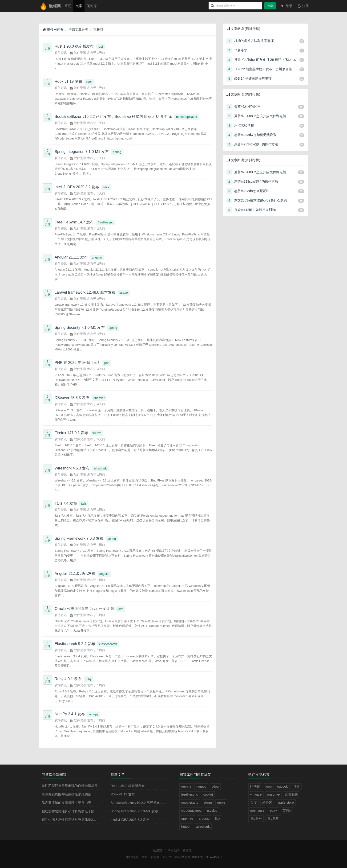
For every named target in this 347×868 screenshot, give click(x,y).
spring (117, 152)
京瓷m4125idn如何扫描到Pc (255, 210)
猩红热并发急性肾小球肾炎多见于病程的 (71, 811)
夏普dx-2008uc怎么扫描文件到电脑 (260, 116)
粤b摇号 (256, 819)
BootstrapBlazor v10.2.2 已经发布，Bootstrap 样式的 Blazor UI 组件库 (162, 803)
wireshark (100, 468)
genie (221, 802)
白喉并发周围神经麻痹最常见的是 (66, 794)
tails (84, 504)
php (107, 363)
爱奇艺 (267, 802)
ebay (273, 810)
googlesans (190, 802)
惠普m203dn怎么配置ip (251, 191)
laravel (124, 293)
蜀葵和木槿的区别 (247, 107)
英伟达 (287, 810)
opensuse (257, 810)
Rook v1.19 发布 (123, 794)
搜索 (270, 6)
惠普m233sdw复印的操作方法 (256, 144)
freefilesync (106, 222)
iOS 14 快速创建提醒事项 (253, 78)
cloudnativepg (191, 810)
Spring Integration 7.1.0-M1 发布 (134, 811)
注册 (303, 6)
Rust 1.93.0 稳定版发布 (128, 786)
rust (101, 47)
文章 (79, 6)
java (121, 609)
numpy (94, 714)
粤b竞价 (273, 819)
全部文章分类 (78, 29)
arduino (204, 819)
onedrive (274, 794)
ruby (88, 679)
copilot (208, 794)
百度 (254, 802)
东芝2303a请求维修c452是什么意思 (260, 200)
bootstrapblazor (187, 117)
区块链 (255, 786)
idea (106, 187)
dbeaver (99, 398)
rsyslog (212, 810)
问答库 (92, 6)
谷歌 (296, 786)
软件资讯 (61, 53)
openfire (187, 819)
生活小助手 (172, 851)
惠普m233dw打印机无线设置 (255, 135)
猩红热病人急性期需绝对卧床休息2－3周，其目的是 (80, 820)
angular (97, 257)
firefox (97, 433)
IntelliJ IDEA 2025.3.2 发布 (130, 820)
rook (89, 82)
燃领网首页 (53, 29)
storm (208, 802)
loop (269, 786)
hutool (186, 827)
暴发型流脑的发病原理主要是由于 (66, 803)
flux (218, 819)
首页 (68, 6)
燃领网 (157, 851)
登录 (286, 6)
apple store (286, 802)
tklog (215, 786)
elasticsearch (108, 644)
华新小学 (241, 50)
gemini (186, 786)
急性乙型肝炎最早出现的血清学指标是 (70, 786)
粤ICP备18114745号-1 (207, 857)
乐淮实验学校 (244, 125)
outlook (282, 786)
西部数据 (292, 794)
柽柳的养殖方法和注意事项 (254, 41)
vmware (256, 794)
